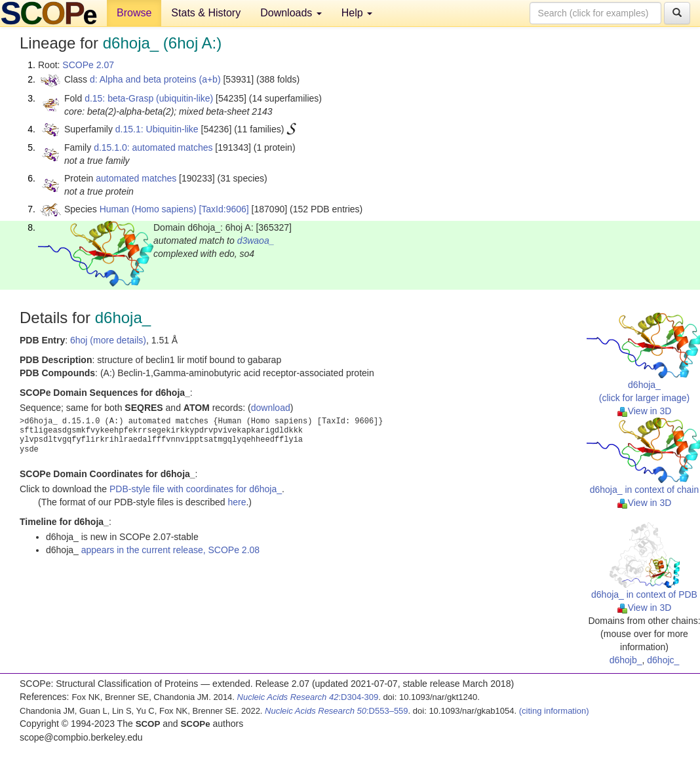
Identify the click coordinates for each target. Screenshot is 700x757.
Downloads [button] (291, 13)
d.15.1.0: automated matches (153, 147)
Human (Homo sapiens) (148, 209)
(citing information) (554, 711)
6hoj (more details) (108, 340)
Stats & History (206, 13)
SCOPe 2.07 (88, 65)
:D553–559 (337, 711)
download (271, 408)
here (237, 502)
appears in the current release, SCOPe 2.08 (170, 550)
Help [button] (357, 13)
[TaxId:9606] (224, 209)
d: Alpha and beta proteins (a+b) (155, 79)
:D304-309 (308, 697)
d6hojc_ (663, 660)
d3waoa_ (256, 241)
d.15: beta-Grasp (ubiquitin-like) (149, 98)
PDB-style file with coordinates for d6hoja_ (196, 489)
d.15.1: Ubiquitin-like (157, 129)
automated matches (136, 178)
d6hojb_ (626, 660)
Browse (134, 13)
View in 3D (645, 411)
